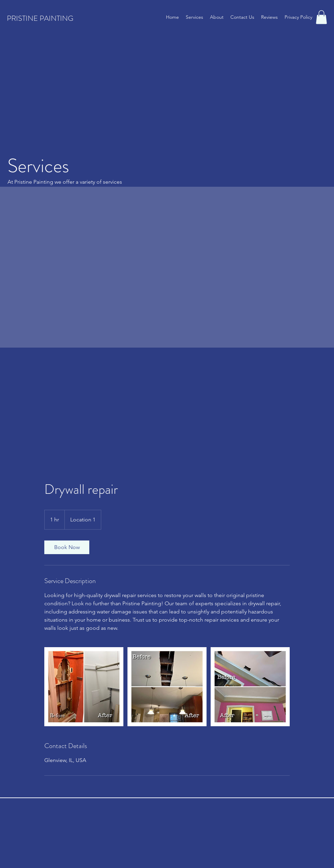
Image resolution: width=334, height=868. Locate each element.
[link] (67, 547)
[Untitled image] (84, 687)
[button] (321, 17)
